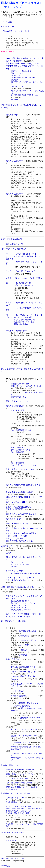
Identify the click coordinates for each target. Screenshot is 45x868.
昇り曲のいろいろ (17, 567)
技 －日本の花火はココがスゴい (22, 254)
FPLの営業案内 (11, 841)
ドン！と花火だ (17, 691)
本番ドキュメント (17, 86)
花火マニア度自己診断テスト (21, 601)
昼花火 (9, 553)
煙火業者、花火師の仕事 (16, 331)
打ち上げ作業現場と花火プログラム (23, 78)
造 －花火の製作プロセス (19, 283)
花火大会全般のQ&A (15, 161)
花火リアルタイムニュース (17, 401)
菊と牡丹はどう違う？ (18, 562)
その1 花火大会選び (18, 410)
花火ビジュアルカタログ (16, 502)
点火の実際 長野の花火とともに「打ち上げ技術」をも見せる (27, 82)
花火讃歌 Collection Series (30, 718)
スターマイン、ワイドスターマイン (21, 578)
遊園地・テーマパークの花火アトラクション (26, 386)
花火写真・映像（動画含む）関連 (17, 813)
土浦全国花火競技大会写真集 (23, 667)
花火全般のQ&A (13, 115)
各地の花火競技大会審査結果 (18, 507)
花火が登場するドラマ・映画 (24, 322)
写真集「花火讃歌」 (24, 696)
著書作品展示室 (14, 659)
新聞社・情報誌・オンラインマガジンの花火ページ (24, 809)
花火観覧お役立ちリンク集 (15, 798)
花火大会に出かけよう (15, 406)
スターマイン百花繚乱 (29, 640)
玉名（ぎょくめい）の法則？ (21, 564)
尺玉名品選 (24, 636)
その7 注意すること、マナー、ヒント (24, 465)
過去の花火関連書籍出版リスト (23, 320)
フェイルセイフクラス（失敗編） (17, 778)
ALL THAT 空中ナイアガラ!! (20, 742)
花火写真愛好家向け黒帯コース (21, 610)
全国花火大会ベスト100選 (18, 524)
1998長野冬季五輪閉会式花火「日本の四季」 (26, 747)
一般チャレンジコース (18, 605)
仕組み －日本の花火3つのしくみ (21, 271)
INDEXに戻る (7, 22)
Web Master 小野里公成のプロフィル (13, 858)
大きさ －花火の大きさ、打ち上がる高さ (24, 278)
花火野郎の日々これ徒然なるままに (21, 514)
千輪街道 (23, 650)
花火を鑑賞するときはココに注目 (21, 469)
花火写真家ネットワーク (16, 244)
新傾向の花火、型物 (14, 571)
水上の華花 (24, 645)
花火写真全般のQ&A (15, 194)
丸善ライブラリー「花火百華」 (24, 672)
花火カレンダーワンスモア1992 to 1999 (24, 729)
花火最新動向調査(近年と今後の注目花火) (25, 573)
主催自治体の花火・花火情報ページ (18, 811)
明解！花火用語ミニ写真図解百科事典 (17, 587)
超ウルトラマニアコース (19, 608)
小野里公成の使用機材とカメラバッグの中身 (21, 787)
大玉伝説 (23, 655)
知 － (11, 315)
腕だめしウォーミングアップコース (23, 603)
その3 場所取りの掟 (18, 448)
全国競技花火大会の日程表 (20, 384)
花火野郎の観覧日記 (15, 509)
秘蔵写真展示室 (16, 749)
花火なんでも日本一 (14, 539)
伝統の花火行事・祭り (18, 397)
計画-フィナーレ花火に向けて (21, 71)
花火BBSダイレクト (15, 519)
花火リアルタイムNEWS (11, 239)
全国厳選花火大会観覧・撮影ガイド (21, 492)
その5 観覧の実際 (17, 452)
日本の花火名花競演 (29, 631)
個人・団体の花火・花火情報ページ (18, 806)
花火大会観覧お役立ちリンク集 (19, 541)
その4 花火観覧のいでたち (20, 450)
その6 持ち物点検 (17, 463)
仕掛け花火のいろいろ (15, 580)
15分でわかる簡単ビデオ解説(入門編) (19, 783)
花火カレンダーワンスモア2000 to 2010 (24, 736)
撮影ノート (14, 100)
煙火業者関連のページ (14, 802)
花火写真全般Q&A (12, 789)
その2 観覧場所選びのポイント (22, 430)
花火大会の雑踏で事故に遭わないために (23, 63)
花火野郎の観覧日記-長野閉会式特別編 (24, 95)
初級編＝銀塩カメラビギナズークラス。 (20, 774)
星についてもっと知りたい (27, 285)
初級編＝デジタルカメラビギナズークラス (22, 770)
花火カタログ (7, 546)
